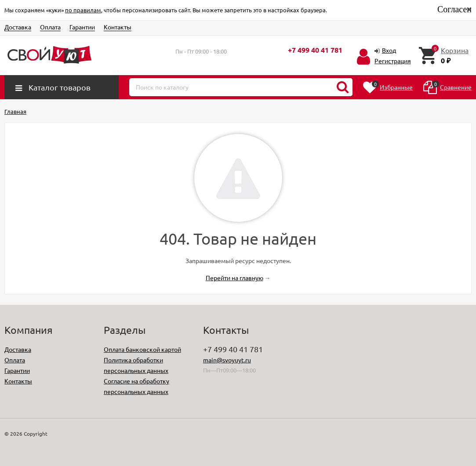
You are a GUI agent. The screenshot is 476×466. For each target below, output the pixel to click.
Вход (389, 50)
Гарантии (82, 27)
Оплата (50, 27)
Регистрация (393, 61)
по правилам (83, 10)
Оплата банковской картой (142, 349)
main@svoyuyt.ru (227, 360)
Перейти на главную (234, 278)
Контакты (118, 27)
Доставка (18, 27)
